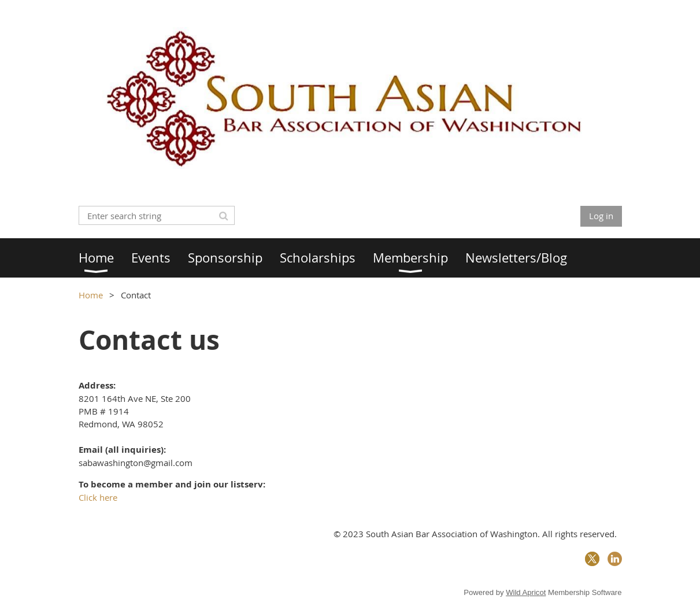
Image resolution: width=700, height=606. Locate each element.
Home (91, 295)
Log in (601, 216)
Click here (98, 497)
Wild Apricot (526, 592)
